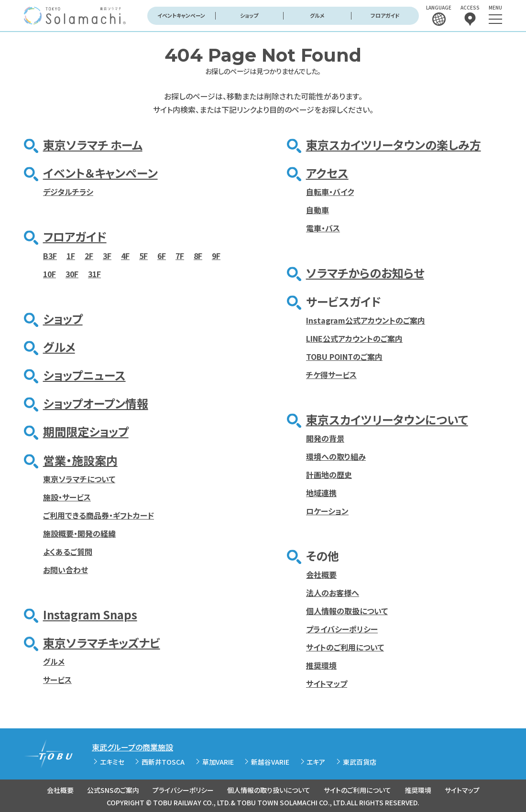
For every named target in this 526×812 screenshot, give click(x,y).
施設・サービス (67, 497)
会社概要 (321, 574)
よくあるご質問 (68, 552)
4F (125, 256)
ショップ (249, 15)
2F (89, 256)
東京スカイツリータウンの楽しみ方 (394, 145)
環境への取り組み (336, 456)
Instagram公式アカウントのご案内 (366, 320)
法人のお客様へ (333, 593)
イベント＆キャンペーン (100, 173)
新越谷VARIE (270, 762)
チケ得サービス (331, 375)
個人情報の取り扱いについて (269, 790)
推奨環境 (321, 665)
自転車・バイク (330, 192)
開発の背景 (325, 438)
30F (72, 274)
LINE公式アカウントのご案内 (354, 338)
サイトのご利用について (345, 647)
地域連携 (321, 493)
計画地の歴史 (329, 475)
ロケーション (327, 511)
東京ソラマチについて (79, 479)
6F (162, 256)
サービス (57, 680)
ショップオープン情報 (96, 403)
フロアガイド (385, 15)
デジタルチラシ (68, 192)
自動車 (318, 210)
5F (143, 256)
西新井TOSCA (163, 762)
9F (216, 256)
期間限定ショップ (86, 431)
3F (107, 256)
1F (71, 256)
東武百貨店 (360, 762)
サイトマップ (327, 683)
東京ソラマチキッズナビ (102, 643)
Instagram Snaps (90, 614)
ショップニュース (84, 375)
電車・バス (323, 228)
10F (49, 274)
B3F (50, 256)
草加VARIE (218, 762)
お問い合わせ (66, 570)
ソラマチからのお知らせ (365, 273)
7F (180, 256)
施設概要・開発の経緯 (79, 533)
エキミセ (112, 762)
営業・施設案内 (80, 460)
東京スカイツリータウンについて (387, 419)
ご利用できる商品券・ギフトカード (99, 515)
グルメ (317, 15)
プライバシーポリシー (342, 629)
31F (94, 274)
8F (198, 256)
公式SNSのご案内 (113, 790)
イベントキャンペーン (181, 15)
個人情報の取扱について (347, 611)
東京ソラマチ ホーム (93, 145)
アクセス (327, 173)
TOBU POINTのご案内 (344, 357)
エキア (316, 762)
